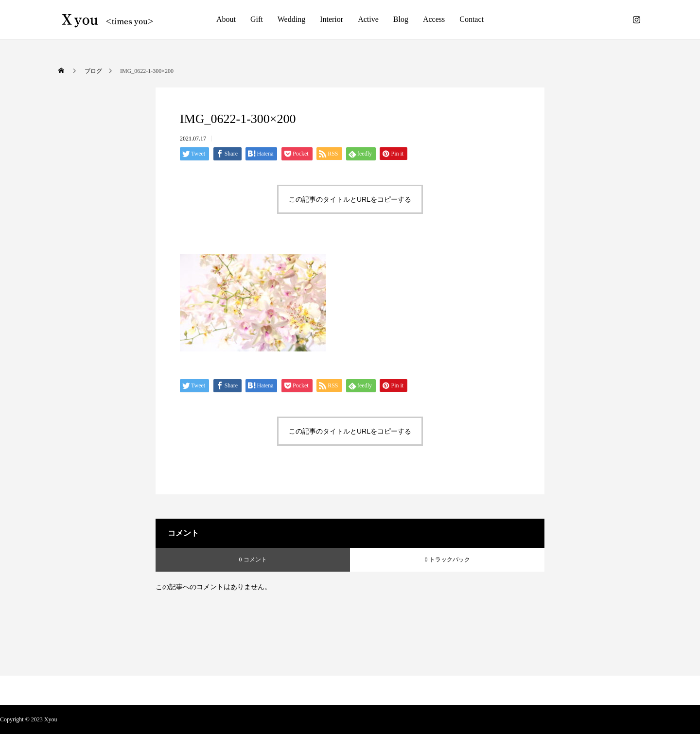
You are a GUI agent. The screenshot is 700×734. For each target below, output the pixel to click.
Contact (472, 19)
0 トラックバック (447, 559)
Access (434, 19)
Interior (332, 19)
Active (368, 19)
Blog (401, 19)
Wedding (291, 19)
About (226, 19)
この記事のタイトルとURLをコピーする (350, 199)
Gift (257, 19)
